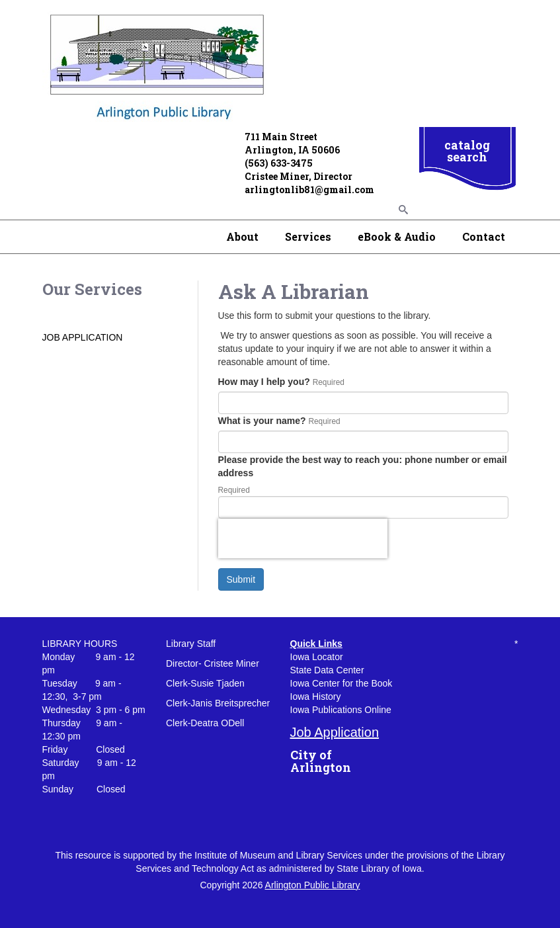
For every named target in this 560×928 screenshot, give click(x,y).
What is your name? (262, 421)
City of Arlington (321, 761)
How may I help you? (264, 382)
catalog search (467, 151)
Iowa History (316, 696)
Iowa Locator (317, 657)
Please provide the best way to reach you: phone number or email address (363, 466)
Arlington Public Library (313, 885)
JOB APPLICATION (83, 337)
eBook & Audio (397, 236)
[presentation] (303, 538)
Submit (241, 579)
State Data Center (327, 670)
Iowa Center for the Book (341, 683)
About (242, 236)
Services (308, 236)
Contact (484, 236)
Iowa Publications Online (341, 710)
